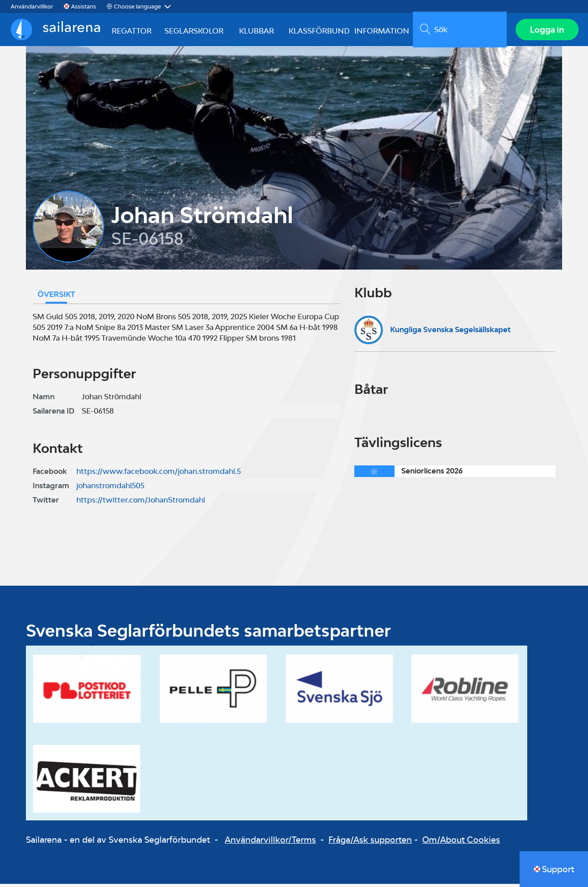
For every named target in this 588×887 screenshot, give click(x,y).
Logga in (546, 31)
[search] (458, 31)
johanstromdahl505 (110, 489)
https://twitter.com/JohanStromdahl (141, 503)
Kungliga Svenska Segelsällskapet (450, 332)
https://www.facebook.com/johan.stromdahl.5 (159, 474)
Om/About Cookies (461, 842)
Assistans (84, 6)
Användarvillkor (32, 6)
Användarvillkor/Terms (270, 842)
